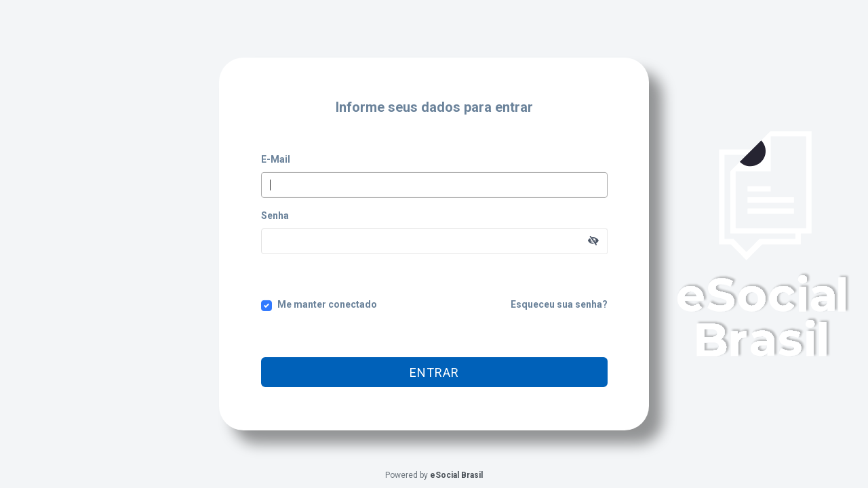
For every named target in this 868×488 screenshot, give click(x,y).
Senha (275, 216)
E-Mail (276, 159)
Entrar (434, 372)
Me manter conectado (327, 304)
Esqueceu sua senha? (559, 304)
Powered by (434, 475)
